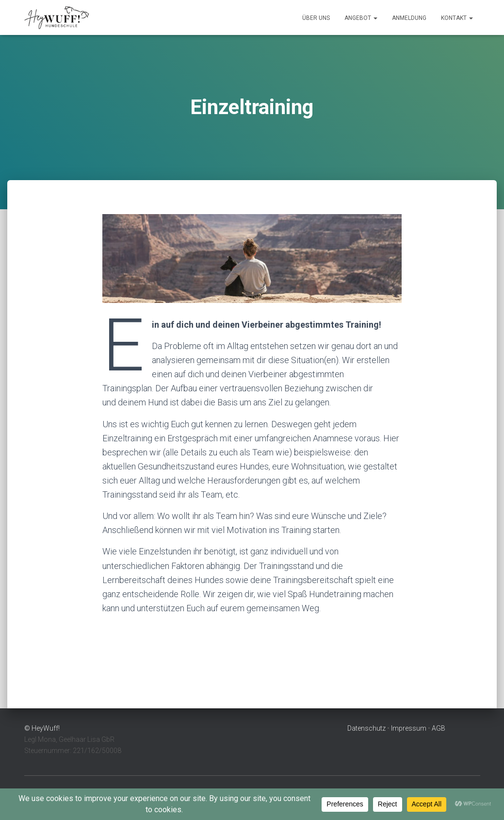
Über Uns (316, 18)
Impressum (409, 728)
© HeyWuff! (42, 728)
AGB (439, 728)
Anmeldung (409, 18)
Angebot (361, 18)
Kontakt (457, 18)
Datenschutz (366, 728)
